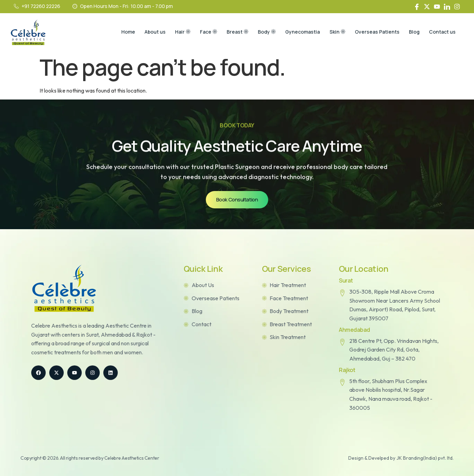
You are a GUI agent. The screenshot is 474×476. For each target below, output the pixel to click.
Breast (231, 32)
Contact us (442, 32)
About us (145, 32)
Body (261, 32)
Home (117, 32)
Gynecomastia (298, 32)
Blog (412, 32)
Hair (174, 32)
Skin (334, 32)
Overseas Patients (374, 32)
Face (201, 32)
